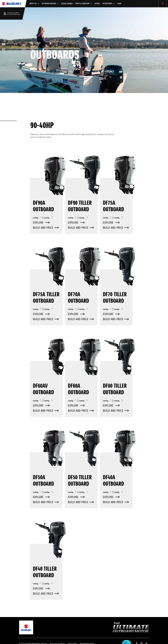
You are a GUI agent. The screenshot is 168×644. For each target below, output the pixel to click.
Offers (97, 4)
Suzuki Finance (67, 4)
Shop (119, 4)
